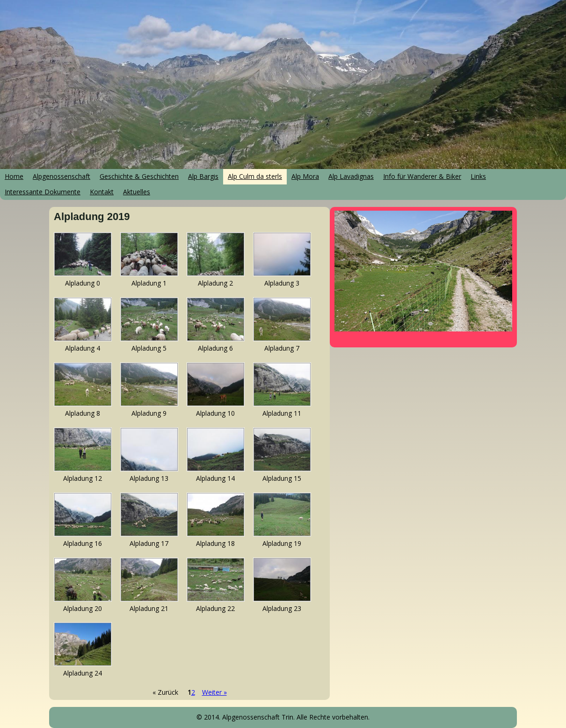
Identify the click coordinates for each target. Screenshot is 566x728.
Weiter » (214, 692)
